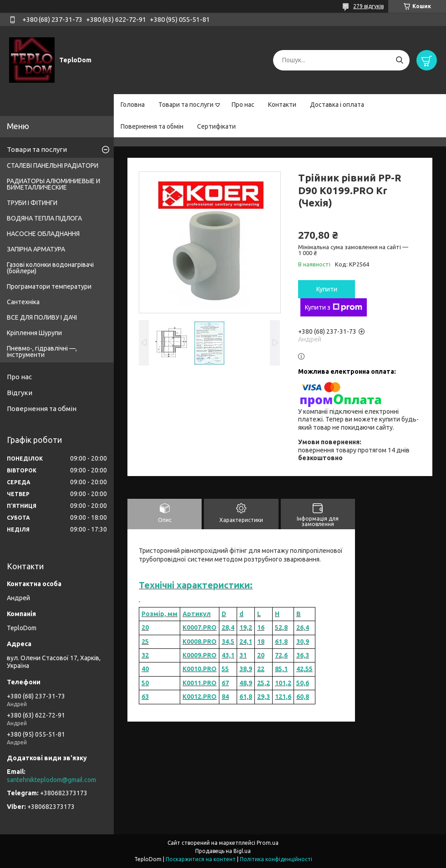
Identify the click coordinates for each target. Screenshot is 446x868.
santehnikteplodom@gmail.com (51, 780)
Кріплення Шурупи (34, 333)
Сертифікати (216, 126)
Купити (327, 289)
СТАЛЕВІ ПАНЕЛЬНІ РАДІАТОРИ (53, 166)
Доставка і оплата (337, 105)
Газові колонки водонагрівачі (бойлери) (50, 268)
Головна (133, 105)
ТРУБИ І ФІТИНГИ (32, 203)
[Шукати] (399, 60)
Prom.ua (268, 843)
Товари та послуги (186, 105)
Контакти (282, 105)
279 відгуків (368, 6)
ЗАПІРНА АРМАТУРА (36, 249)
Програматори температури (49, 286)
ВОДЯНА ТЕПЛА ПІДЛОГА (44, 218)
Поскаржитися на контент (201, 859)
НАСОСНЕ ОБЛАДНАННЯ (43, 234)
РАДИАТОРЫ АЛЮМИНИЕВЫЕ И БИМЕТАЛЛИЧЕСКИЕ (53, 184)
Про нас (243, 105)
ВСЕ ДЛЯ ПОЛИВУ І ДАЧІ (42, 317)
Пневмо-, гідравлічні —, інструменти (42, 351)
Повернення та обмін (152, 126)
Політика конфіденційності (276, 859)
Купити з (334, 307)
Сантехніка (23, 302)
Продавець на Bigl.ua (223, 851)
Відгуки (20, 393)
